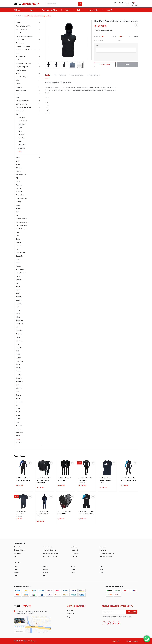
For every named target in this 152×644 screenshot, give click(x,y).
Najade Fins (19, 320)
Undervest (21, 135)
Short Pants (22, 148)
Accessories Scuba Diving (24, 26)
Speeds (18, 412)
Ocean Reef (19, 331)
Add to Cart (106, 64)
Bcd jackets (17, 553)
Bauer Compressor (22, 198)
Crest (18, 236)
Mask (18, 80)
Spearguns (103, 550)
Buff (17, 212)
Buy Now (127, 64)
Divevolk (19, 246)
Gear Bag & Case (21, 70)
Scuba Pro (19, 378)
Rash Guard (22, 138)
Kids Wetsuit (22, 124)
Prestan (18, 364)
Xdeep (18, 436)
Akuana (18, 171)
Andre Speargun (21, 175)
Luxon (18, 310)
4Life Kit (18, 164)
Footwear (74, 547)
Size (97, 46)
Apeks (18, 181)
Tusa (17, 422)
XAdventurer (20, 432)
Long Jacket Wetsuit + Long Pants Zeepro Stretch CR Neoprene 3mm (44, 480)
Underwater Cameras (22, 101)
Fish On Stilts (20, 270)
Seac (17, 392)
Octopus (19, 334)
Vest (20, 151)
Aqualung (19, 185)
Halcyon (18, 286)
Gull (17, 283)
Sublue (18, 415)
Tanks (18, 97)
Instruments (75, 550)
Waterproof (19, 426)
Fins (17, 53)
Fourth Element (21, 273)
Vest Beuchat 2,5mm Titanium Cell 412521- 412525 (106, 480)
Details (47, 75)
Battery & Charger (21, 29)
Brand (32, 10)
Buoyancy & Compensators (24, 36)
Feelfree (18, 266)
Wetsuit (18, 114)
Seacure (18, 395)
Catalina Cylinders (21, 219)
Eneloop (18, 259)
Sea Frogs (19, 388)
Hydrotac (19, 290)
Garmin (18, 276)
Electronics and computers (51, 553)
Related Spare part (93, 75)
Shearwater (19, 402)
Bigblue (18, 209)
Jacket (20, 141)
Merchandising (76, 553)
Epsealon (19, 263)
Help (69, 617)
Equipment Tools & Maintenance (26, 50)
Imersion (19, 297)
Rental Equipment (21, 90)
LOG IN (132, 5)
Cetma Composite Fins (23, 222)
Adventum (19, 168)
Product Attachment (76, 75)
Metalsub (45, 573)
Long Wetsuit (22, 118)
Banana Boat (20, 195)
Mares (18, 314)
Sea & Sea (19, 385)
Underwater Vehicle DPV (23, 107)
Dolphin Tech (20, 256)
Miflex (18, 317)
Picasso (73, 573)
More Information (60, 75)
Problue (18, 371)
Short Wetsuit (23, 121)
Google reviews (124, 3)
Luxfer (18, 307)
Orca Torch (19, 348)
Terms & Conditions (132, 641)
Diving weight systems (49, 550)
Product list (17, 16)
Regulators (19, 87)
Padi (17, 351)
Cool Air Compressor (22, 229)
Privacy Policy (116, 641)
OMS (18, 344)
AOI (17, 178)
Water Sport (20, 111)
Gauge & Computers (22, 67)
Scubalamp (19, 381)
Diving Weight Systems (23, 46)
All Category (18, 10)
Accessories (17, 547)
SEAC (101, 566)
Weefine (18, 429)
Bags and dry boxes (20, 550)
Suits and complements (107, 553)
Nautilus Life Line (21, 324)
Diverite (18, 242)
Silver (18, 405)
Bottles (16, 556)
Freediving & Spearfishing (49, 10)
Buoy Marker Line (21, 33)
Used (67, 10)
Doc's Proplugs (20, 253)
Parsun (18, 354)
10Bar (18, 161)
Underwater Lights (21, 104)
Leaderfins (19, 303)
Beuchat (18, 205)
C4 (17, 215)
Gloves (20, 131)
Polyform (19, 358)
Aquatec (19, 188)
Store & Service (93, 10)
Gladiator (19, 280)
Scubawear (103, 547)
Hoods (20, 128)
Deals (79, 10)
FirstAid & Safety (21, 57)
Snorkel (18, 94)
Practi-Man (19, 361)
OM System (20, 341)
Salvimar (19, 375)
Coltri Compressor (21, 225)
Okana (18, 337)
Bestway (19, 202)
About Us (109, 10)
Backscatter (19, 192)
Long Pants (22, 145)
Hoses (18, 73)
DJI (17, 249)
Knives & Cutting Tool (22, 77)
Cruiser (18, 239)
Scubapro (45, 569)
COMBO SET (20, 40)
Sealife (18, 398)
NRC (17, 327)
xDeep (73, 566)
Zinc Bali (19, 442)
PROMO (19, 84)
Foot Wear (19, 60)
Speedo (18, 409)
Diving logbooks (47, 547)
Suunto (18, 419)
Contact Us (71, 614)
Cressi (18, 232)
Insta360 (19, 300)
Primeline (19, 368)
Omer (16, 576)
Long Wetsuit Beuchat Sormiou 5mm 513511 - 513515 (43, 514)
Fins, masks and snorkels (50, 556)
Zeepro (18, 439)
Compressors (20, 43)
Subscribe (132, 612)
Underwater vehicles (106, 556)
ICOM (18, 293)
